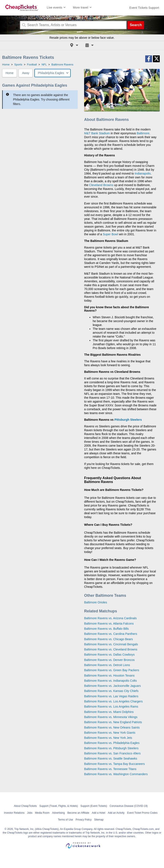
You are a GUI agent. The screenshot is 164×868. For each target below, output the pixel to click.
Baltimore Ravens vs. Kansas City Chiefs (111, 691)
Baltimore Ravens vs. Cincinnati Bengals (111, 644)
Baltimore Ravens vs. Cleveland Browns (111, 649)
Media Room (42, 813)
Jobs (30, 813)
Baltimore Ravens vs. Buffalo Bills (106, 629)
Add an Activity (116, 813)
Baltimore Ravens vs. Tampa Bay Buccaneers (114, 764)
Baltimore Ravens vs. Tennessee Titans (110, 769)
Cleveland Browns (101, 185)
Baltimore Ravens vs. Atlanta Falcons (109, 624)
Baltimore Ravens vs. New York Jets (108, 738)
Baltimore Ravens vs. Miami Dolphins (109, 712)
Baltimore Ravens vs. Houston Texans (109, 675)
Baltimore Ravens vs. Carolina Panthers (111, 634)
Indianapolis (143, 173)
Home (10, 73)
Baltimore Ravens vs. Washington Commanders (116, 774)
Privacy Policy (84, 820)
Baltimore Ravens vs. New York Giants (110, 733)
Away (26, 73)
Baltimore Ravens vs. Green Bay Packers (112, 670)
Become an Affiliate (78, 813)
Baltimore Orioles (96, 602)
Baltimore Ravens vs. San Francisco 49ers (112, 753)
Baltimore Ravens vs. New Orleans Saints (112, 727)
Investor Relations (14, 813)
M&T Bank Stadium (97, 133)
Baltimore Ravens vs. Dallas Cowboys (109, 655)
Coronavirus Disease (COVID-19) (129, 806)
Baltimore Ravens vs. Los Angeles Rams (111, 707)
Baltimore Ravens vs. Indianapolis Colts (111, 681)
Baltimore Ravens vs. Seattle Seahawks (111, 758)
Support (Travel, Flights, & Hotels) (59, 806)
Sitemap (99, 820)
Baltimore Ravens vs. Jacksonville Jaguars (112, 686)
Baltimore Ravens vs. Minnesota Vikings (111, 717)
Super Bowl (110, 234)
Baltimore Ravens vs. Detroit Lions (107, 665)
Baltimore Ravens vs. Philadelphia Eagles (112, 743)
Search (136, 25)
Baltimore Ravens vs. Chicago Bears (108, 639)
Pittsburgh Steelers (128, 420)
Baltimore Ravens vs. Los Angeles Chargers (113, 701)
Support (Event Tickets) (94, 806)
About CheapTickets (25, 806)
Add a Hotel (99, 813)
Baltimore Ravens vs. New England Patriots (113, 722)
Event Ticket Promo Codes (142, 813)
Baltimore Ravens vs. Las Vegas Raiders (111, 696)
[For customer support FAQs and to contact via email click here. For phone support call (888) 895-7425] (144, 8)
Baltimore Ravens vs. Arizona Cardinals (110, 618)
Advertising (58, 813)
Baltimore (143, 133)
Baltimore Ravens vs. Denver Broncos (109, 660)
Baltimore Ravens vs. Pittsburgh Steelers (111, 748)
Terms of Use (65, 820)
